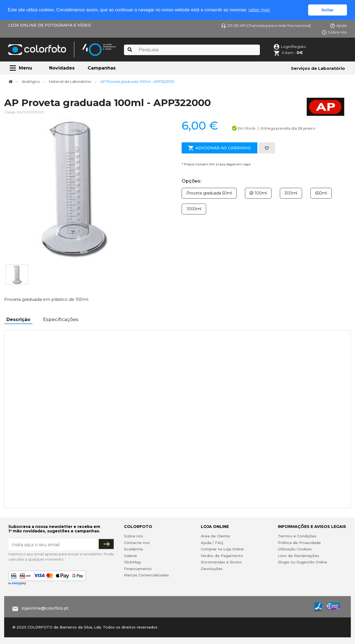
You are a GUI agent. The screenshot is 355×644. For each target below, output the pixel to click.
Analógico (31, 81)
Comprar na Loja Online (222, 549)
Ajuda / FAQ (212, 543)
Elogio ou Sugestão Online (303, 562)
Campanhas (102, 68)
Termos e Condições (297, 536)
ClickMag (132, 562)
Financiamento (138, 569)
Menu (26, 68)
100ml (258, 193)
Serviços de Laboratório (318, 68)
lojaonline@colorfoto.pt (45, 608)
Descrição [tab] (18, 320)
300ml (291, 193)
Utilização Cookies (295, 549)
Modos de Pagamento (222, 556)
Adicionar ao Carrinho (220, 148)
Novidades (62, 68)
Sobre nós (334, 32)
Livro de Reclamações (299, 556)
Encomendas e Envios (221, 562)
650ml (321, 193)
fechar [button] (328, 10)
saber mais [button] (259, 10)
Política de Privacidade (299, 543)
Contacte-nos (137, 543)
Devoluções (212, 569)
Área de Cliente (215, 536)
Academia (133, 549)
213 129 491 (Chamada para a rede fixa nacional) (266, 25)
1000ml (194, 209)
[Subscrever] (106, 544)
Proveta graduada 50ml (209, 193)
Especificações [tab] (61, 319)
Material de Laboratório (70, 81)
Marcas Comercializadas (146, 575)
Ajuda (338, 25)
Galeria (130, 556)
